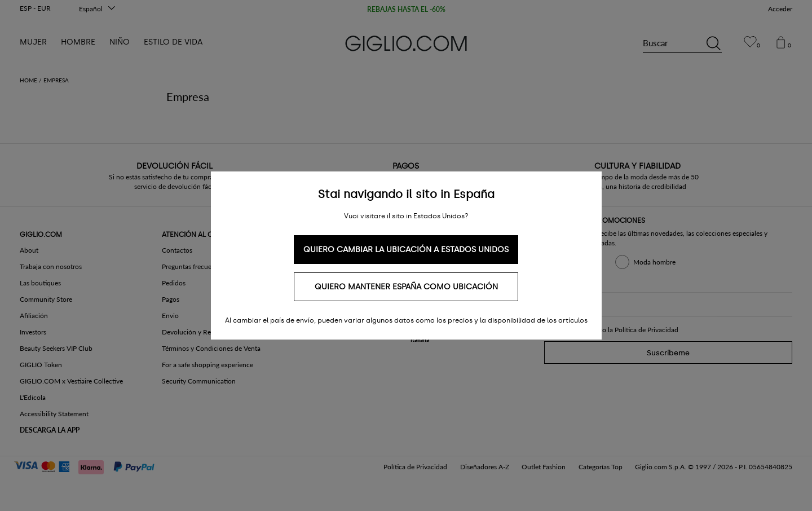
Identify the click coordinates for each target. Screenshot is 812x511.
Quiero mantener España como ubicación (406, 287)
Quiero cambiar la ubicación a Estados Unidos (406, 250)
